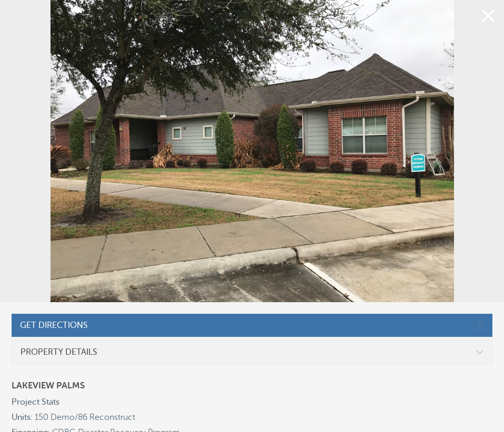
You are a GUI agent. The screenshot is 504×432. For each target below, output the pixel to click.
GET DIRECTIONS (54, 325)
